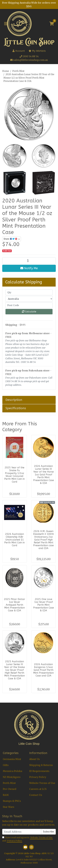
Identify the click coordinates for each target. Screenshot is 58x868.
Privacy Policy (38, 777)
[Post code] (29, 305)
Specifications (16, 408)
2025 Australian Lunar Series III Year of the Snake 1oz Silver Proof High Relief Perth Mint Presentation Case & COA (14, 670)
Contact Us (36, 795)
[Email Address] (22, 832)
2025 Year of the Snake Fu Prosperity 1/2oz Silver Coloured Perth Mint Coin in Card (14, 475)
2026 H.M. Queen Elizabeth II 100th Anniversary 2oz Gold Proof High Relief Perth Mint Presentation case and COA (44, 540)
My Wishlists (37, 51)
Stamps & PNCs (12, 801)
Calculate (29, 312)
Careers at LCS (38, 789)
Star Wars (9, 807)
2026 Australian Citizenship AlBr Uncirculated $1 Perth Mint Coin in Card (14, 540)
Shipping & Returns (41, 765)
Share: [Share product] (11, 239)
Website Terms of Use (42, 783)
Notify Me (29, 268)
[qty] (29, 292)
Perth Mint (9, 783)
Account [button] (19, 51)
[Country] (29, 299)
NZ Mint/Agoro (12, 777)
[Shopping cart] (52, 24)
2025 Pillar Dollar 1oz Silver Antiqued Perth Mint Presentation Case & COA (15, 605)
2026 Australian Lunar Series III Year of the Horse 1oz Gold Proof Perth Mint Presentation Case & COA (44, 475)
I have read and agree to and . (28, 839)
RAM (6, 795)
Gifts (6, 765)
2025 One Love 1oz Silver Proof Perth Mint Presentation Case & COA (44, 605)
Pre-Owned (9, 789)
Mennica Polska (12, 771)
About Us (34, 759)
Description (14, 400)
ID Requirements (39, 771)
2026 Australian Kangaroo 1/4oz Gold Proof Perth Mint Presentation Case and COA (43, 670)
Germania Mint (12, 759)
